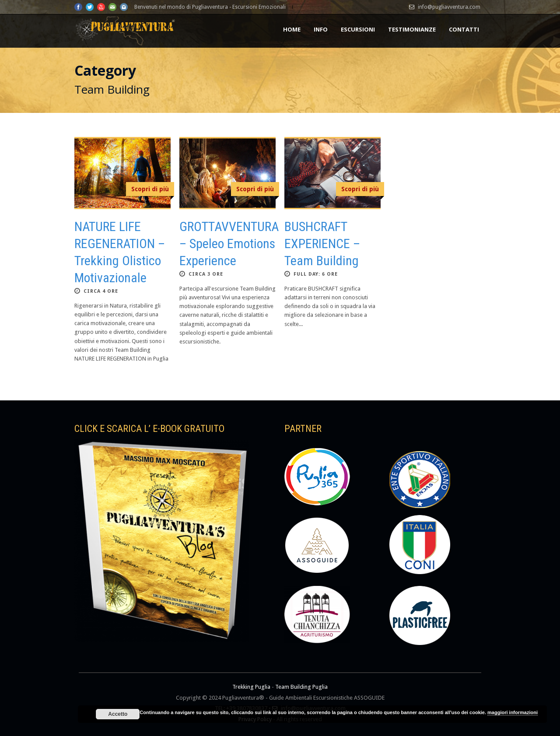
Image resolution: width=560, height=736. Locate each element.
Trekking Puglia (251, 687)
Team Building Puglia (301, 687)
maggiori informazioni (513, 712)
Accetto (118, 714)
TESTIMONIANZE (412, 29)
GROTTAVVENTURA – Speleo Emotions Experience (229, 244)
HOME (292, 29)
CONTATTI (464, 29)
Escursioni (358, 29)
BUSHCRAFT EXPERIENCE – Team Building (322, 244)
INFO (321, 29)
